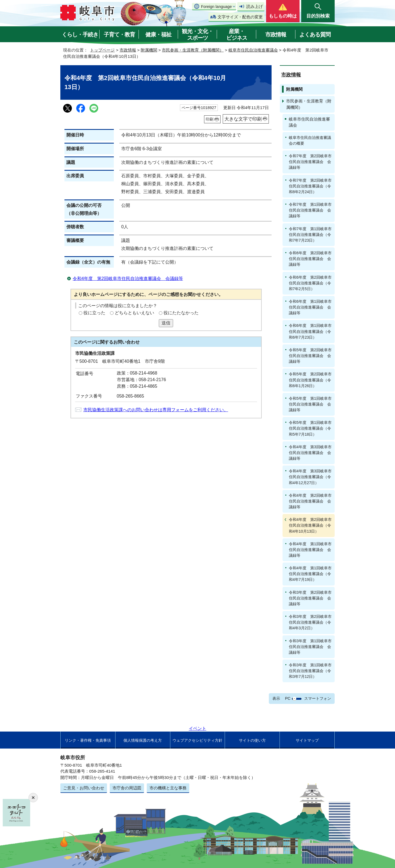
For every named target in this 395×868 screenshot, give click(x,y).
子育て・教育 (119, 35)
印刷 (210, 119)
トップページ (102, 50)
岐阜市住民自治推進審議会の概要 (310, 140)
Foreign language (216, 7)
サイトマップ (307, 740)
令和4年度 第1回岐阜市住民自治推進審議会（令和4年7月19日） (310, 574)
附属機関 (149, 50)
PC (288, 698)
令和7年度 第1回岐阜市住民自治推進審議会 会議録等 (310, 210)
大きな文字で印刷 (243, 119)
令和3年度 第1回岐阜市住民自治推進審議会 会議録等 (310, 647)
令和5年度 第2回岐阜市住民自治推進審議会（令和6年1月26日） (310, 380)
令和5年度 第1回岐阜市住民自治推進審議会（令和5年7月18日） (310, 428)
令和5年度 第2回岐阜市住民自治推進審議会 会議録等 (310, 356)
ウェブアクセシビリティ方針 (198, 740)
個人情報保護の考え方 (143, 740)
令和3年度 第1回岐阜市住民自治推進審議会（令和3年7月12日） (310, 671)
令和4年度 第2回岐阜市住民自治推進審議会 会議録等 (128, 279)
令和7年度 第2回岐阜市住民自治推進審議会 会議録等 (310, 162)
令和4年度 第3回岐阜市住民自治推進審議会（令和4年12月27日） (310, 477)
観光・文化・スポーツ (198, 35)
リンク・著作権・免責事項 (88, 740)
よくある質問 (315, 35)
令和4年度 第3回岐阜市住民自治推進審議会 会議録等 (310, 453)
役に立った (94, 313)
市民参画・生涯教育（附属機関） (193, 50)
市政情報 (276, 35)
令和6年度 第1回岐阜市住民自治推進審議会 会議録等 (310, 307)
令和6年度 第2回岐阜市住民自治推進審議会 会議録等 (310, 259)
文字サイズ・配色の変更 (240, 17)
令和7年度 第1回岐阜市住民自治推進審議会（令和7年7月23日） (310, 235)
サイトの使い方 (252, 740)
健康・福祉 (158, 35)
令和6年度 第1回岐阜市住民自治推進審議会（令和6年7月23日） (310, 331)
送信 (166, 323)
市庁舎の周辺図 (127, 788)
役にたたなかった (181, 313)
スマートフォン (318, 698)
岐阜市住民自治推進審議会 (253, 50)
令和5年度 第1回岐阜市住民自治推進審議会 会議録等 (310, 404)
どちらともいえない (134, 313)
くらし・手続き (80, 35)
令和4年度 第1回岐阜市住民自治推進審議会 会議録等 (310, 550)
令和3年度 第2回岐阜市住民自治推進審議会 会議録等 (310, 598)
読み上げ (255, 6)
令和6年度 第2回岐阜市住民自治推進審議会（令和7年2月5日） (310, 283)
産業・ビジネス (237, 35)
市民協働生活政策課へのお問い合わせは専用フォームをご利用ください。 (156, 410)
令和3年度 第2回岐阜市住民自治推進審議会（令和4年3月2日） (310, 622)
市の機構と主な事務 (168, 788)
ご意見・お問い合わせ (84, 788)
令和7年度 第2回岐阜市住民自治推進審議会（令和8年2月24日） (310, 186)
